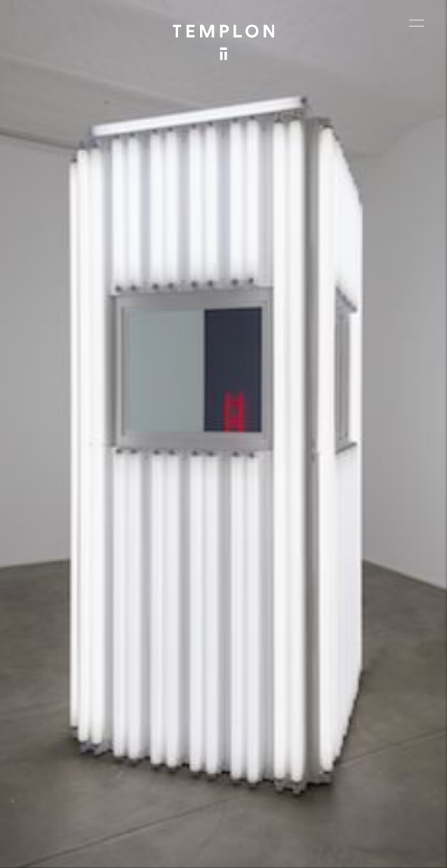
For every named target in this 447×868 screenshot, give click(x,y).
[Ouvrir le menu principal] (417, 23)
